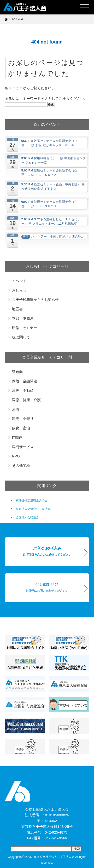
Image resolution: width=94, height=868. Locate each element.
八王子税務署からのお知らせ (35, 300)
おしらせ (19, 290)
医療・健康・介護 (26, 400)
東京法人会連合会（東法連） (35, 509)
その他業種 (21, 466)
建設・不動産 (23, 390)
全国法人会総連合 (27, 517)
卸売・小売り (23, 419)
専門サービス (23, 447)
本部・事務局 (23, 318)
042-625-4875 (47, 587)
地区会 (17, 309)
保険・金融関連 (25, 381)
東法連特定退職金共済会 (32, 501)
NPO (16, 456)
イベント (19, 281)
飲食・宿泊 (21, 428)
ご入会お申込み (47, 551)
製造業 (17, 372)
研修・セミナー (25, 328)
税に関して (21, 337)
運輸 (16, 409)
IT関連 (17, 437)
